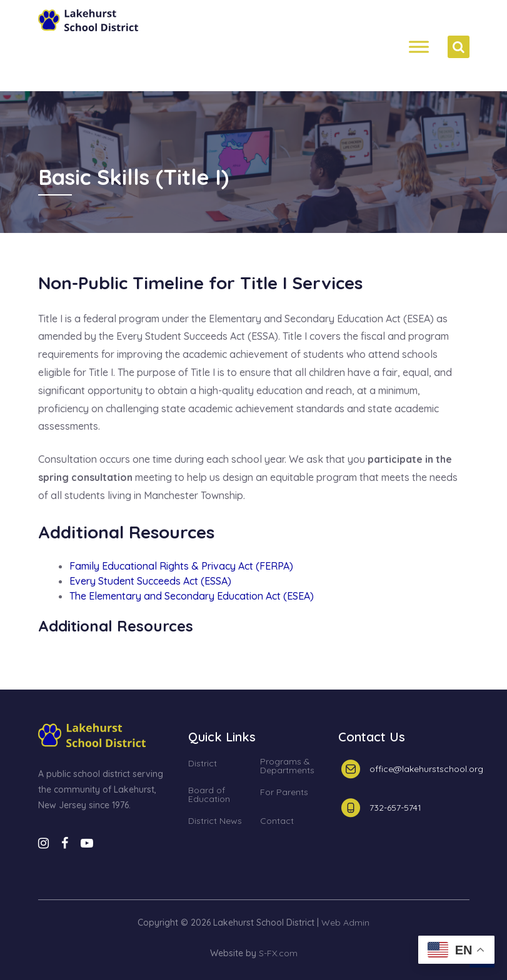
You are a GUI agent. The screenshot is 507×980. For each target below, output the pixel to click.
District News (215, 821)
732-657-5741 (395, 808)
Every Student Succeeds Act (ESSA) (150, 581)
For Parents (284, 793)
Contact (277, 821)
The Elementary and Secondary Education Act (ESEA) (192, 596)
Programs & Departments (287, 766)
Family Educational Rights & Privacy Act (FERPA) (181, 566)
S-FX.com (278, 953)
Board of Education (209, 795)
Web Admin (345, 923)
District (203, 764)
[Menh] (419, 47)
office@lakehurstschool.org (426, 769)
